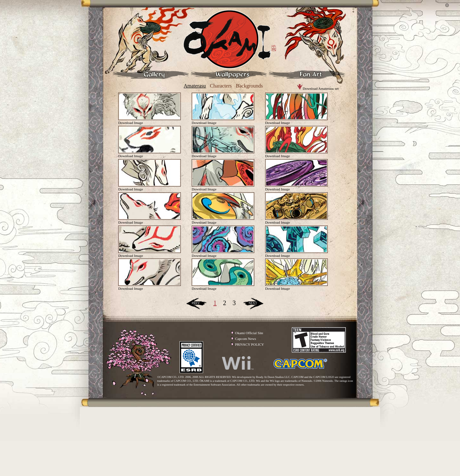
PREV (196, 303)
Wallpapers (229, 74)
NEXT (253, 303)
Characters (221, 86)
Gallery (151, 74)
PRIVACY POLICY (249, 344)
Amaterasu (195, 86)
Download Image (130, 123)
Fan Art (307, 74)
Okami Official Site (249, 333)
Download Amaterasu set (318, 88)
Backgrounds (249, 86)
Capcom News (246, 339)
